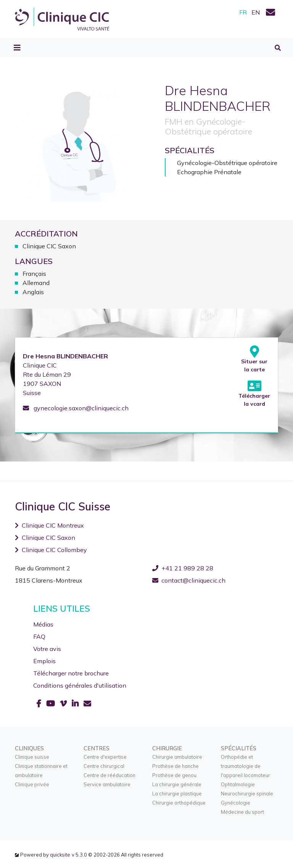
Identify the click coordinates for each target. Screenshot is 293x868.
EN (256, 12)
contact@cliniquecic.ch (189, 580)
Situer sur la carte (254, 359)
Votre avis (47, 649)
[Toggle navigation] (17, 48)
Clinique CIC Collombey (51, 550)
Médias (43, 624)
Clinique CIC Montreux (49, 525)
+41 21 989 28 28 (183, 568)
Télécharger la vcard (254, 394)
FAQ (39, 636)
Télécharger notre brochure (71, 673)
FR (243, 12)
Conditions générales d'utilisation (80, 685)
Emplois (44, 661)
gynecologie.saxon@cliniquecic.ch (76, 408)
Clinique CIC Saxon (45, 538)
